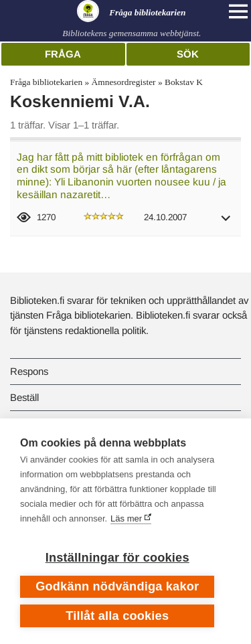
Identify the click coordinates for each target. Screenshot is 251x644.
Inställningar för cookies (117, 558)
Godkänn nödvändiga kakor (117, 586)
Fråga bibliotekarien (46, 82)
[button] (226, 223)
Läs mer (126, 518)
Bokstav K (184, 82)
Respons (29, 371)
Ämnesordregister (124, 82)
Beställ (24, 397)
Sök (188, 54)
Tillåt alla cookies (117, 616)
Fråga (63, 54)
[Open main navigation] (238, 11)
